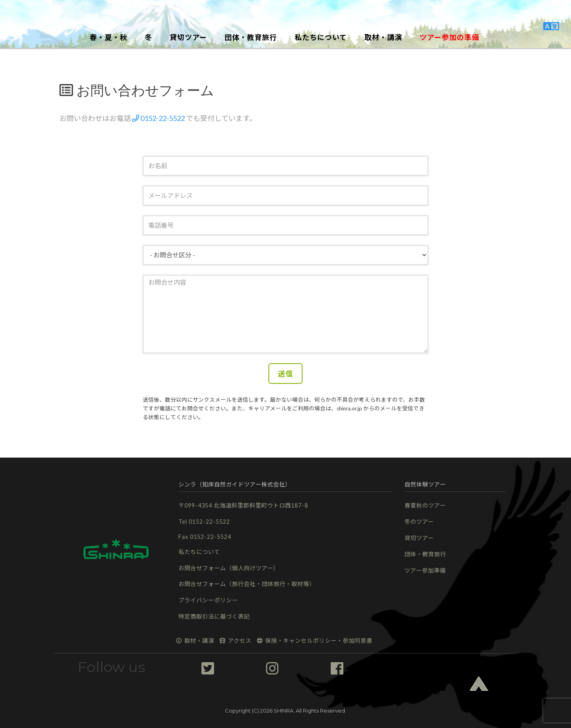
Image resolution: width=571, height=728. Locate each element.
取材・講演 (195, 641)
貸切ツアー (419, 538)
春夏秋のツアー (425, 505)
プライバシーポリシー (208, 600)
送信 (285, 374)
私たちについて (199, 552)
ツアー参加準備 (425, 570)
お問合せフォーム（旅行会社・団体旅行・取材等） (247, 584)
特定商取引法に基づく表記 (214, 616)
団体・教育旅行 (425, 554)
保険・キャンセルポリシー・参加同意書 (314, 641)
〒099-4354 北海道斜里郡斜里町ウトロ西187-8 (243, 505)
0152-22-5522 (158, 118)
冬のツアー (419, 522)
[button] (285, 14)
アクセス (235, 641)
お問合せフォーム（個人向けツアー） (229, 568)
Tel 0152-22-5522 (204, 522)
